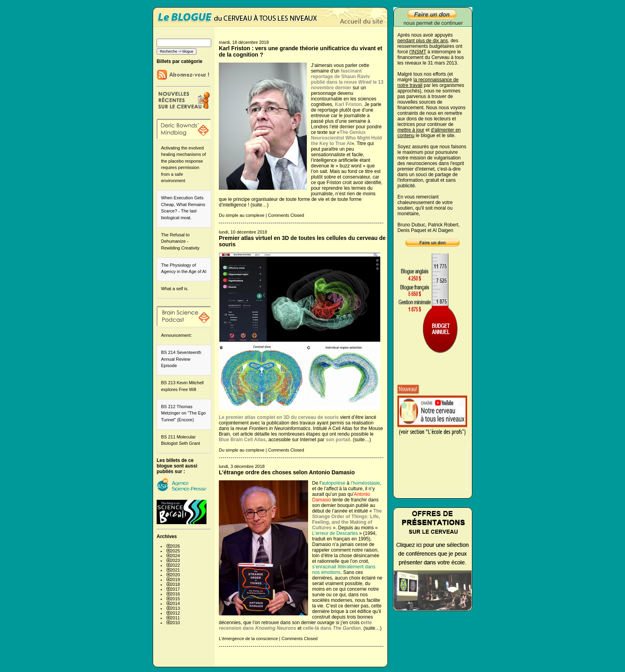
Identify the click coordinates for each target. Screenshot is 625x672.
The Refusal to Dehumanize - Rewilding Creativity (180, 241)
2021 (175, 570)
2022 (175, 565)
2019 (175, 580)
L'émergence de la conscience (248, 639)
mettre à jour (411, 130)
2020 (175, 575)
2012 (175, 613)
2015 (175, 599)
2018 (175, 584)
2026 (175, 546)
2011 (175, 618)
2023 (175, 560)
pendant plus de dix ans (423, 41)
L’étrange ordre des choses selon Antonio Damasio (287, 472)
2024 (175, 556)
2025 (175, 551)
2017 (175, 589)
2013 (175, 608)
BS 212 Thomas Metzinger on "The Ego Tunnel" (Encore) (183, 413)
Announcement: (176, 335)
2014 (175, 603)
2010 (175, 623)
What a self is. (175, 289)
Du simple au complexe (242, 215)
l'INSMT (418, 52)
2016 (175, 594)
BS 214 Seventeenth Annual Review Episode (181, 359)
